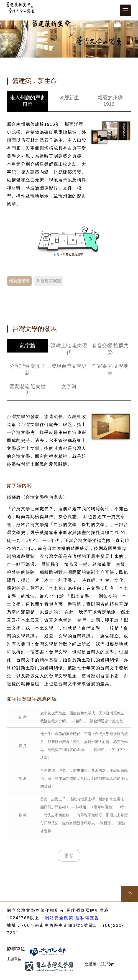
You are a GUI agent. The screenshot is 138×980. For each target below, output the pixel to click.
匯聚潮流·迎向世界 (28, 390)
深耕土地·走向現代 (69, 349)
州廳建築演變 (49, 281)
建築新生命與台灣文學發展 (20, 10)
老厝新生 (69, 98)
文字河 (69, 387)
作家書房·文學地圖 (110, 369)
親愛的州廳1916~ (110, 101)
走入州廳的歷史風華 (28, 101)
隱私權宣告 (87, 918)
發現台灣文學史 (69, 366)
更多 (69, 856)
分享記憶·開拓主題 (28, 369)
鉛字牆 (28, 346)
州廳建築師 (19, 281)
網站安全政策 (59, 918)
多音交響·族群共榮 (110, 349)
